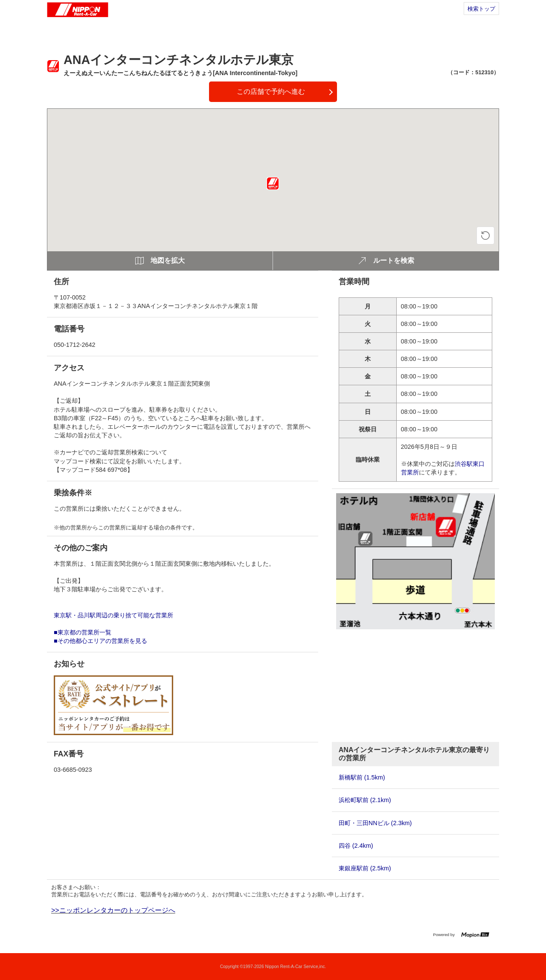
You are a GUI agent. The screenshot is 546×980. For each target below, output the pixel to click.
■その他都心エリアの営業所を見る (100, 641)
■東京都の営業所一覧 (83, 632)
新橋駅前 (362, 777)
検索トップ (481, 9)
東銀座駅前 (365, 868)
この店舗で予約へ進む (271, 92)
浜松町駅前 (365, 800)
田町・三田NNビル (375, 823)
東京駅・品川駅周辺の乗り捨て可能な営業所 (113, 615)
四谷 (356, 846)
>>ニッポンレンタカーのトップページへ (113, 910)
